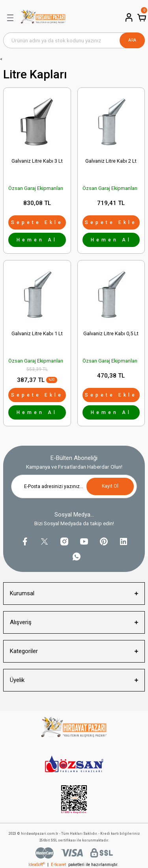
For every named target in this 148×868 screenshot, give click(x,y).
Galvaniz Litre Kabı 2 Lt (111, 161)
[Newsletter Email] (74, 486)
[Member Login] (128, 17)
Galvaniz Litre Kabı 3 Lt (37, 161)
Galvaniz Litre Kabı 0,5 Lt (111, 333)
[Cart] (141, 17)
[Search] (74, 40)
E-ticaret (58, 865)
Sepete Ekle (37, 222)
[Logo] (43, 18)
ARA (132, 40)
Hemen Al (37, 240)
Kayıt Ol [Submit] (110, 486)
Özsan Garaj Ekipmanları (36, 188)
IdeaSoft (37, 865)
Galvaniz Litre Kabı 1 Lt (37, 333)
